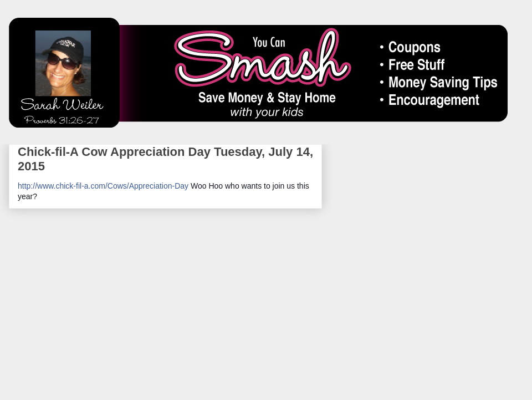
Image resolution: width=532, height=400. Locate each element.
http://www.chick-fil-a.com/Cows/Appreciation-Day (103, 186)
